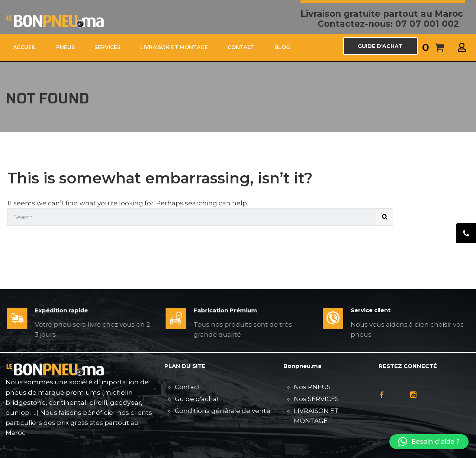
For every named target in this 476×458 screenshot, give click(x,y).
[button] (429, 442)
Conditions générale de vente (223, 411)
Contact (188, 387)
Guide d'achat (197, 399)
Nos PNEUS (312, 387)
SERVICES (107, 47)
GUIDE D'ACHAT (380, 46)
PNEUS (65, 47)
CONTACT (241, 47)
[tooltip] (466, 233)
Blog (282, 47)
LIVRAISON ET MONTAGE (174, 47)
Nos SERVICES (316, 399)
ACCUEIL (25, 47)
